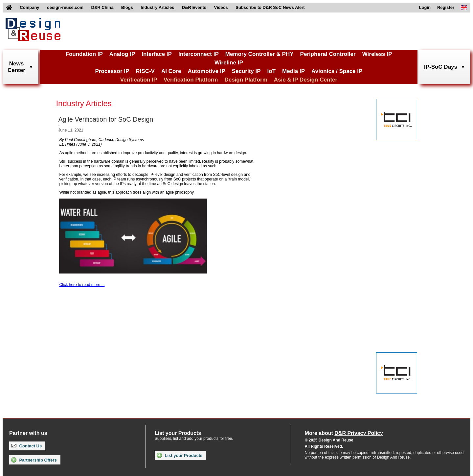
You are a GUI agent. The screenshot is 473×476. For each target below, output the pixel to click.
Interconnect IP (199, 54)
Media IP (293, 71)
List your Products (180, 455)
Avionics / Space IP (337, 71)
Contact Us (26, 446)
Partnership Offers (34, 460)
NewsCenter (16, 67)
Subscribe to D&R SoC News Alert (270, 7)
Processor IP (112, 71)
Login (425, 7)
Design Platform (246, 80)
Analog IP (122, 54)
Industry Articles (157, 7)
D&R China (102, 7)
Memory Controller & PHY (259, 54)
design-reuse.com (65, 7)
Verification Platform (191, 80)
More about (344, 433)
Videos (221, 7)
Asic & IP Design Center (306, 80)
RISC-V (145, 71)
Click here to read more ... (82, 285)
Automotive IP (206, 71)
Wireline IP (229, 63)
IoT (272, 71)
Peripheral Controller (328, 54)
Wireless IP (377, 54)
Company (29, 7)
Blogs (127, 7)
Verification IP (139, 80)
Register (446, 7)
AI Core (171, 71)
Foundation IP (84, 54)
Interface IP (157, 54)
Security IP (246, 71)
